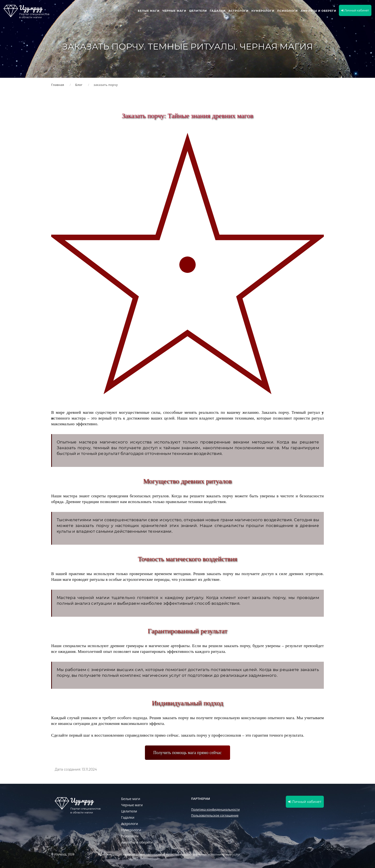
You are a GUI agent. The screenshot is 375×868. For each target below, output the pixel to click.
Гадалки (218, 11)
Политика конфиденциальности (215, 809)
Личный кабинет (355, 10)
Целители (198, 11)
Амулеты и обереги (318, 11)
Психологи (287, 11)
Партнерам (201, 799)
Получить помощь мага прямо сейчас (187, 753)
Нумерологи (263, 11)
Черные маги (174, 11)
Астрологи (238, 11)
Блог (79, 85)
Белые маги (149, 11)
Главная (58, 85)
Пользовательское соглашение (215, 815)
